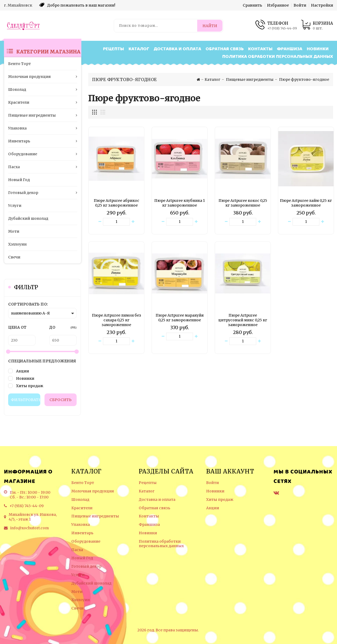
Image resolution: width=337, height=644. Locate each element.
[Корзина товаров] (317, 26)
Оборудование (86, 541)
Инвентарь (82, 533)
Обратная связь (225, 49)
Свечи (77, 608)
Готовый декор (86, 566)
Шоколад (80, 500)
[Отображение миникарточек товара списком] (103, 112)
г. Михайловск (18, 5)
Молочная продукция (93, 491)
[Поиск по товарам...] (156, 26)
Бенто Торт (83, 483)
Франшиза (290, 49)
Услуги (78, 575)
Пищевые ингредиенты (95, 516)
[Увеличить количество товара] (133, 222)
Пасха (77, 550)
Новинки (318, 49)
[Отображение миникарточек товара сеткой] (95, 112)
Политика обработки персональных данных (278, 57)
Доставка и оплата (177, 49)
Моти (77, 592)
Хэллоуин (81, 600)
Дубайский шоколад (91, 583)
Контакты (260, 49)
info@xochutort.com (29, 528)
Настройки (322, 5)
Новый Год (82, 558)
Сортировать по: (28, 304)
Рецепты (113, 49)
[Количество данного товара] (116, 222)
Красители (82, 508)
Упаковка (81, 525)
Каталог (139, 49)
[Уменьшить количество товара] (100, 222)
